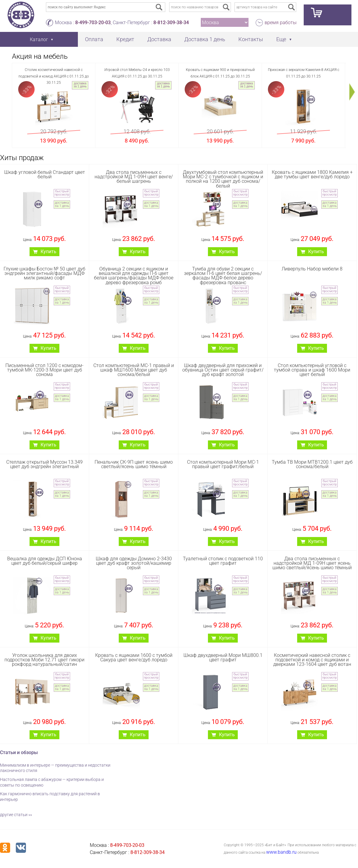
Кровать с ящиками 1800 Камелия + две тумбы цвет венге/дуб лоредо (312, 174)
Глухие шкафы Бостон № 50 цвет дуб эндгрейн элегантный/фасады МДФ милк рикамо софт (44, 273)
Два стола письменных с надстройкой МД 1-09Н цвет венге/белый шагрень (134, 177)
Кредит (125, 39)
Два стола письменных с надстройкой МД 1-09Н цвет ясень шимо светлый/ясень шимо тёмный (312, 563)
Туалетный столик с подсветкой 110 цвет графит (223, 561)
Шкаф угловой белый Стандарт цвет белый (45, 174)
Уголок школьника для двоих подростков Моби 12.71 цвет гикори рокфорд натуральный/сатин (44, 660)
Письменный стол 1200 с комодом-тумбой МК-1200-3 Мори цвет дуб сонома (44, 370)
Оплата (94, 39)
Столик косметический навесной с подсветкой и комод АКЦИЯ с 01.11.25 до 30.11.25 (54, 76)
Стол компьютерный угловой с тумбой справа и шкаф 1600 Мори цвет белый (312, 370)
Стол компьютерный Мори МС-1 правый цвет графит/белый (223, 464)
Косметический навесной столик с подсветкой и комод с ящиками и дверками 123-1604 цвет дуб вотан (312, 660)
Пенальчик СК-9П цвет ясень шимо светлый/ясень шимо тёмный (134, 464)
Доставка (159, 39)
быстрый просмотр (62, 193)
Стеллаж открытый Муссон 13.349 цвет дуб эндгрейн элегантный (44, 464)
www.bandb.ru (281, 852)
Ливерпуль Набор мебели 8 (312, 269)
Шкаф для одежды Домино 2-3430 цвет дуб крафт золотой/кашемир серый (134, 563)
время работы (281, 23)
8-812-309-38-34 (171, 23)
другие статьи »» (16, 815)
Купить (48, 252)
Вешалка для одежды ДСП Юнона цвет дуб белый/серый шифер (45, 561)
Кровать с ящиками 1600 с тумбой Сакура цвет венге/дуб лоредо (134, 657)
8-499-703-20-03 (93, 23)
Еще (281, 39)
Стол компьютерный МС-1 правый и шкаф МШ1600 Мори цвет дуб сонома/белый (134, 370)
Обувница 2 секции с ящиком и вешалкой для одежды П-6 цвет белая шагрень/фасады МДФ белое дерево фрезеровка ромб (134, 276)
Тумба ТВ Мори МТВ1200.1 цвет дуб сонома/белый (312, 464)
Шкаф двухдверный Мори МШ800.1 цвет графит (223, 657)
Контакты (251, 39)
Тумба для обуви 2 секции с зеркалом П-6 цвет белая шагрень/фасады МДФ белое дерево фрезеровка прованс (223, 276)
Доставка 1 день (205, 39)
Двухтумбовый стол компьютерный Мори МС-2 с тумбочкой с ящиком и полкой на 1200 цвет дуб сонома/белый (223, 179)
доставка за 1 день (80, 85)
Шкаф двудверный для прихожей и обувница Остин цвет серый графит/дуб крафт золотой (223, 370)
